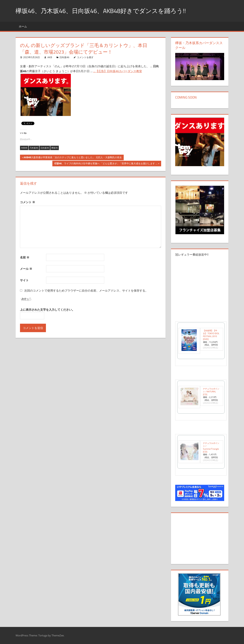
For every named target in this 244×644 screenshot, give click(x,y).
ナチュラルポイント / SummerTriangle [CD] (211, 447)
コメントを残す (85, 57)
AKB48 (24, 148)
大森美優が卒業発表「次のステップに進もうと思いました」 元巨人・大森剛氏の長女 (73, 158)
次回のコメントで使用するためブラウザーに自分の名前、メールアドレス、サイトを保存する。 (86, 290)
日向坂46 (64, 57)
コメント (28, 202)
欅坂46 (55, 148)
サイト (24, 280)
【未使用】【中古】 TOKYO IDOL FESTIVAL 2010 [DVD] (211, 335)
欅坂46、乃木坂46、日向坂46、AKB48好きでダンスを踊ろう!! (101, 11)
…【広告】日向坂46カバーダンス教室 (118, 71)
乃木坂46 (34, 148)
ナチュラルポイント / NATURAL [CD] (211, 392)
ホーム (23, 26)
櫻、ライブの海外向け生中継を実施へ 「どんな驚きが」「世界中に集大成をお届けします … (106, 164)
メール (26, 269)
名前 (25, 257)
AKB (50, 57)
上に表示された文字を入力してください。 (47, 310)
